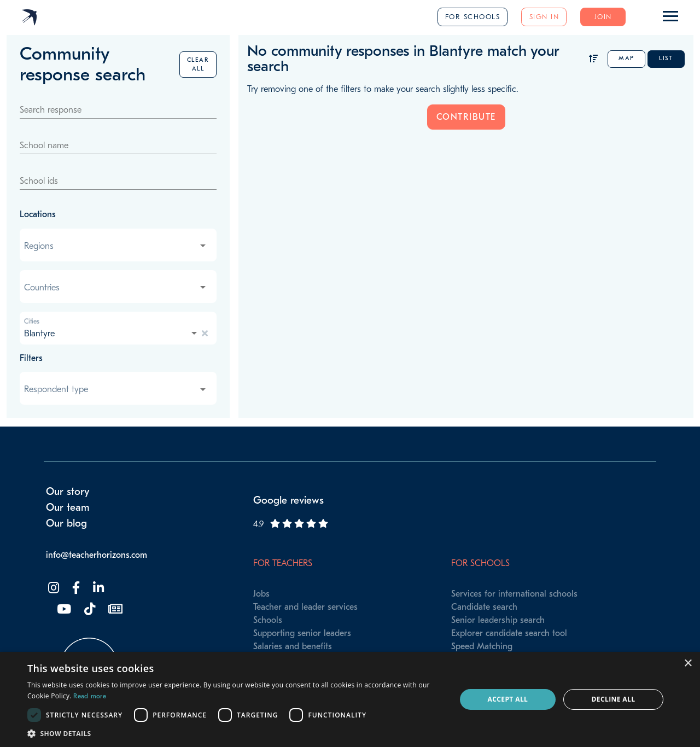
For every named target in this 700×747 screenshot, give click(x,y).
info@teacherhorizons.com (97, 555)
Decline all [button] (614, 699)
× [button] (688, 664)
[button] (235, 733)
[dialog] (350, 699)
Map (626, 58)
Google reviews (288, 500)
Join (603, 17)
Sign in (544, 17)
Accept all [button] (508, 699)
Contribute (466, 117)
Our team (68, 507)
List (666, 58)
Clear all (198, 64)
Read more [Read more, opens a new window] (90, 696)
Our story (68, 492)
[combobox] (116, 246)
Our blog (66, 523)
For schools (473, 17)
